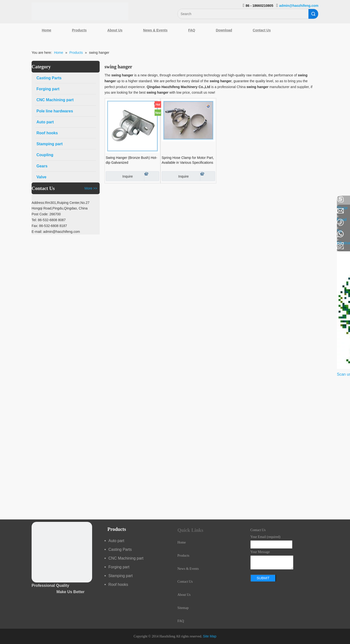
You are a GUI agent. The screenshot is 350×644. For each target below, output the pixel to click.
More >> (91, 188)
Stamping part (121, 576)
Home (47, 30)
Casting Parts (120, 549)
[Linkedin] (6, 212)
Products (79, 30)
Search (313, 14)
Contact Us (262, 30)
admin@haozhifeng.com (299, 6)
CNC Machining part (126, 558)
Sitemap (183, 608)
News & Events (155, 30)
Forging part (119, 567)
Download (224, 30)
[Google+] (6, 225)
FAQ (192, 30)
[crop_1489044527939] (62, 552)
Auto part (116, 541)
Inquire (119, 176)
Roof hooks (118, 585)
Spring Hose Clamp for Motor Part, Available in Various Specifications (188, 160)
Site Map (210, 636)
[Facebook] (6, 199)
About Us (115, 30)
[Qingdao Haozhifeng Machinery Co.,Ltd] (80, 11)
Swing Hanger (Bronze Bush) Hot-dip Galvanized (131, 160)
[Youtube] (6, 238)
